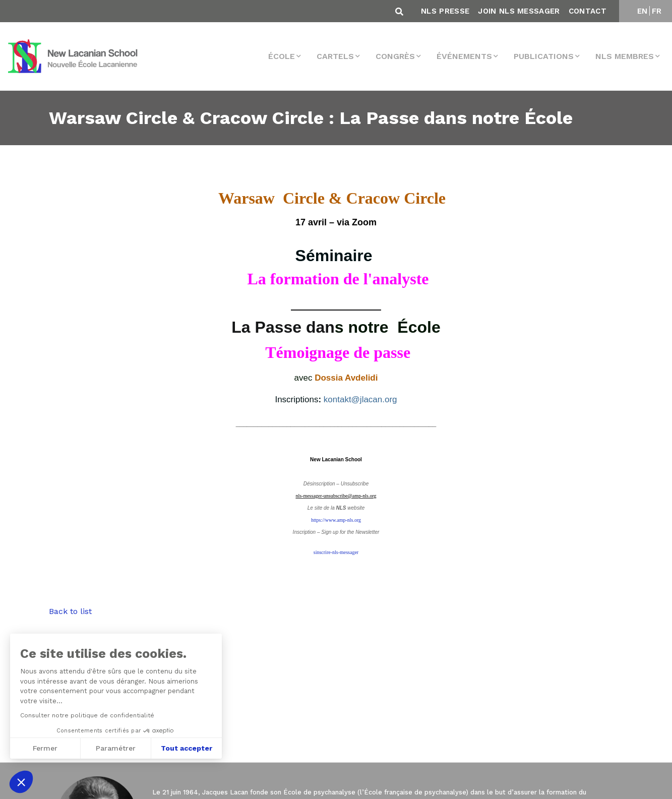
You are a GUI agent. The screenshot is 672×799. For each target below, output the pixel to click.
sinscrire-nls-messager (336, 552)
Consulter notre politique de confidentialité (87, 715)
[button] (21, 782)
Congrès (395, 56)
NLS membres (625, 56)
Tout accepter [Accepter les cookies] (187, 748)
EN (643, 11)
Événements (464, 56)
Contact (588, 11)
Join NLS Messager (519, 11)
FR (657, 11)
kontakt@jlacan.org (360, 400)
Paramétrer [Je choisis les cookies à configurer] (116, 748)
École (282, 56)
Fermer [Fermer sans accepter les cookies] (45, 748)
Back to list (70, 611)
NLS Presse (445, 11)
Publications (544, 56)
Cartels (335, 56)
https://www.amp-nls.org (336, 520)
